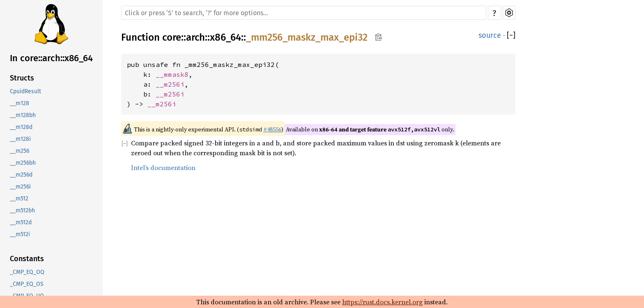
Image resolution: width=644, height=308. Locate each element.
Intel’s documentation (163, 168)
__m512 (19, 199)
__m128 (20, 103)
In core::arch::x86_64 (51, 58)
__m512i (20, 234)
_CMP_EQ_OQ (27, 272)
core (172, 37)
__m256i (20, 187)
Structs (22, 78)
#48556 (272, 129)
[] (511, 35)
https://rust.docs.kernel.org (382, 302)
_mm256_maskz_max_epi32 (307, 37)
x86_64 (225, 37)
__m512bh (22, 210)
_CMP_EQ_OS (27, 284)
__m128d (21, 127)
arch (195, 37)
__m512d (21, 222)
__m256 (20, 151)
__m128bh (23, 115)
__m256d (21, 175)
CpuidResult (25, 91)
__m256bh (23, 163)
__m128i (20, 139)
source (490, 35)
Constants (27, 259)
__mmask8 (172, 74)
